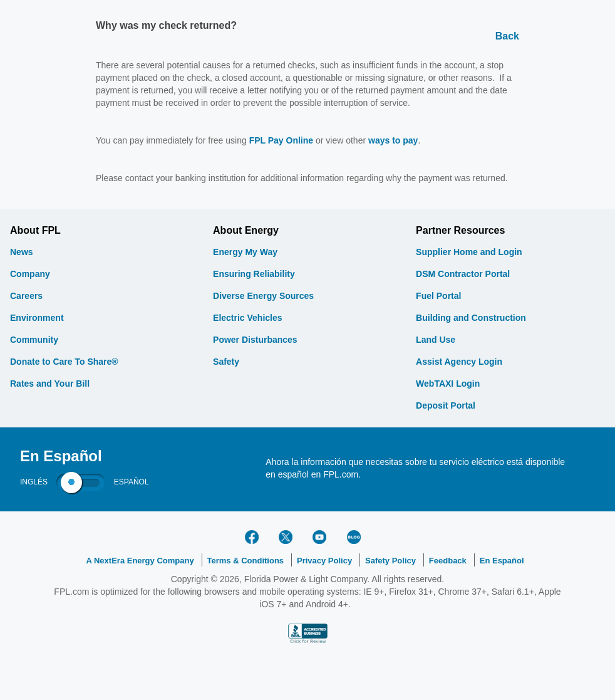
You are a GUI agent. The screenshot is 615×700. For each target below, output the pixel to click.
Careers (26, 296)
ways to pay (393, 140)
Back (507, 36)
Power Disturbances (255, 340)
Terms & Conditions (246, 561)
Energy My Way (245, 252)
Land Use (436, 340)
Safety (226, 362)
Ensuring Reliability (254, 274)
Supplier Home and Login (469, 252)
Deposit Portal (446, 405)
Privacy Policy (324, 561)
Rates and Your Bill (50, 384)
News (22, 252)
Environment (37, 318)
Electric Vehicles (248, 318)
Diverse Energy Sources (263, 296)
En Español (502, 561)
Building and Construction (471, 318)
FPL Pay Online (281, 140)
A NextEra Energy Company (140, 561)
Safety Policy (390, 561)
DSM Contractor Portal (463, 274)
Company (30, 274)
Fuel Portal (438, 296)
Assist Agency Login (459, 362)
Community (34, 340)
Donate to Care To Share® (64, 362)
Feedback (448, 561)
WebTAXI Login (448, 384)
